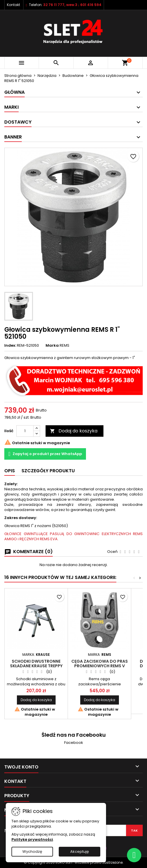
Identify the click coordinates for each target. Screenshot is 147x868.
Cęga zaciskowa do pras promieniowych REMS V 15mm (100, 666)
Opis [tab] (10, 471)
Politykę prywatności (32, 839)
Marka (52, 346)
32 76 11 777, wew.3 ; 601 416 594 (72, 5)
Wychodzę (32, 852)
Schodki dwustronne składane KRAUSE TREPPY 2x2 (36, 666)
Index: (10, 346)
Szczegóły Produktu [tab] (48, 471)
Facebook (74, 743)
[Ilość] (25, 431)
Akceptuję (80, 852)
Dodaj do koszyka (74, 431)
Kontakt (13, 5)
